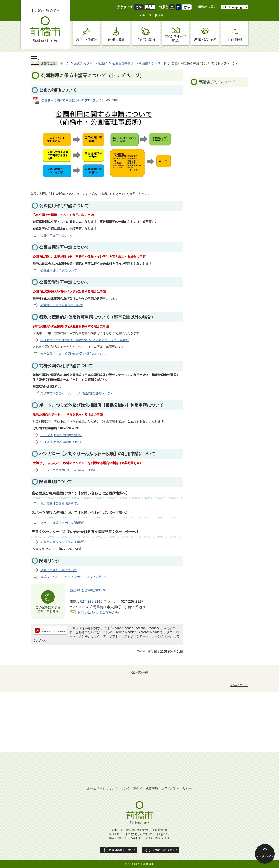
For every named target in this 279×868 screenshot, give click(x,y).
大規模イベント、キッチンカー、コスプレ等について (77, 577)
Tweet (141, 651)
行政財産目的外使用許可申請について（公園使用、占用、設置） (85, 340)
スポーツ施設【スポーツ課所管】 (63, 523)
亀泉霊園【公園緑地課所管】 (60, 503)
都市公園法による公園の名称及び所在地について (74, 354)
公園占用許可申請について (59, 270)
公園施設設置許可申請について (62, 305)
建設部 (102, 63)
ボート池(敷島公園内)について (61, 435)
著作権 (138, 788)
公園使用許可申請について (59, 236)
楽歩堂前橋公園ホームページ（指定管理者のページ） (77, 393)
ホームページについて (102, 788)
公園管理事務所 (123, 63)
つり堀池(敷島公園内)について (61, 442)
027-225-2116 (91, 601)
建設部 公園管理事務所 (88, 591)
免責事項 (152, 788)
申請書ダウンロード (153, 63)
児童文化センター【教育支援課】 (63, 542)
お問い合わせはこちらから (98, 612)
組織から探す (207, 7)
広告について (239, 685)
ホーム (65, 63)
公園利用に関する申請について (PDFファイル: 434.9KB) (80, 100)
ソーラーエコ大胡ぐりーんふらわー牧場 (68, 470)
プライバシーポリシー (177, 788)
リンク (126, 788)
